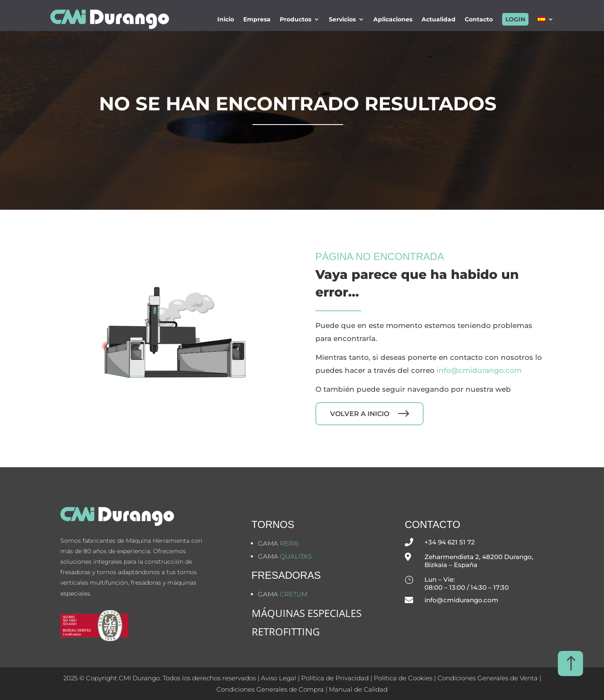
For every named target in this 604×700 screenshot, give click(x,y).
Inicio (226, 19)
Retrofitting (286, 631)
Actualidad (439, 19)
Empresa (257, 19)
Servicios (342, 19)
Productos (295, 19)
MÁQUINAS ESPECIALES (307, 613)
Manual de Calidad (358, 689)
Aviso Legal (279, 678)
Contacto (479, 19)
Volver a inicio (360, 414)
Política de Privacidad (335, 678)
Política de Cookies (404, 678)
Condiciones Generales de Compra (270, 689)
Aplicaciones (393, 19)
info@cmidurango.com (479, 370)
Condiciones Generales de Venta (488, 678)
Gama (278, 543)
